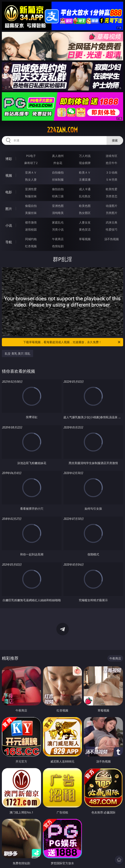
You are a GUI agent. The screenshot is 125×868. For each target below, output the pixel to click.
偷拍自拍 (58, 189)
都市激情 (31, 222)
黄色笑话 (85, 229)
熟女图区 (85, 213)
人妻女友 (85, 222)
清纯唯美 (58, 213)
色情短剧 (58, 246)
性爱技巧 (112, 229)
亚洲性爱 (31, 189)
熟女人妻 (31, 179)
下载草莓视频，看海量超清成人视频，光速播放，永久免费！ (72, 342)
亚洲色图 (58, 206)
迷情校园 (31, 229)
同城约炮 (31, 239)
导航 (9, 242)
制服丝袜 (31, 196)
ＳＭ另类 (112, 179)
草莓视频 (85, 239)
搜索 (115, 140)
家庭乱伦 (58, 222)
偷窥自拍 (31, 206)
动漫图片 (112, 206)
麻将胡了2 (31, 163)
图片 (9, 209)
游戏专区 (112, 156)
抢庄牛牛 (112, 163)
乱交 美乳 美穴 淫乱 (18, 353)
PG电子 (31, 156)
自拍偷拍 (58, 172)
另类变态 (112, 196)
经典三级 (58, 196)
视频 (9, 175)
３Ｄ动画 (112, 172)
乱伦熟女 (85, 196)
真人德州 (58, 156)
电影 (9, 192)
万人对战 (85, 156)
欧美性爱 (112, 189)
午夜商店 (58, 239)
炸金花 (58, 163)
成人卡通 (85, 189)
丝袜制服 (58, 179)
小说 (9, 225)
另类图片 (112, 213)
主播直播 (85, 179)
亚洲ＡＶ (31, 172)
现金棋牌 (85, 163)
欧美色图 (85, 206)
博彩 (9, 159)
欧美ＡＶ (85, 172)
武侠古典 (112, 222)
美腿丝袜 (31, 213)
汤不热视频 (112, 239)
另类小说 (58, 229)
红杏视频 (31, 246)
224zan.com (62, 130)
